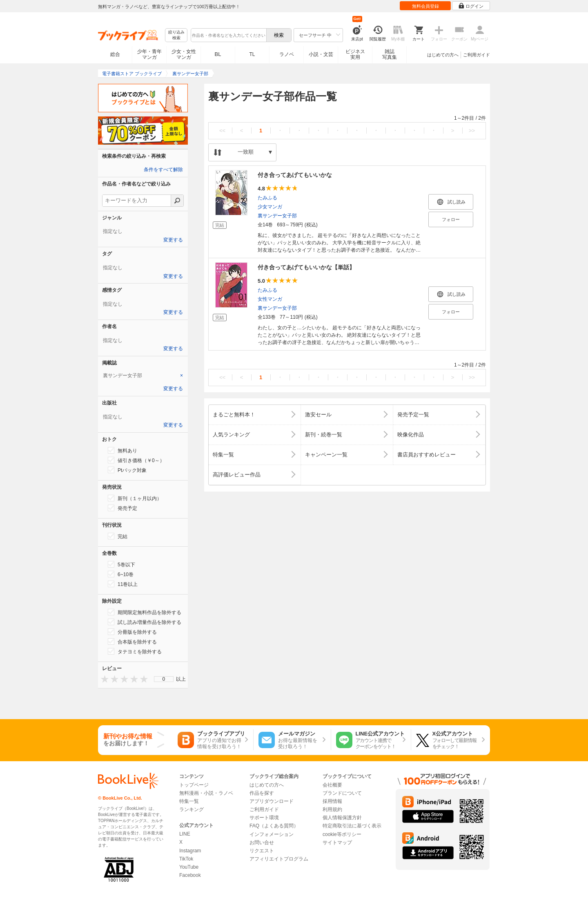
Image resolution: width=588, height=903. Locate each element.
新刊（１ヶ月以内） (135, 498)
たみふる (267, 198)
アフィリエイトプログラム (279, 859)
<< (222, 131)
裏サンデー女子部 (277, 216)
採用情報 (332, 801)
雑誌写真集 (390, 54)
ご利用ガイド (477, 55)
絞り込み (176, 35)
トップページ (194, 785)
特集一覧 (189, 801)
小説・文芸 (321, 54)
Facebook (190, 875)
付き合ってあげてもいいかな (295, 175)
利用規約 (332, 809)
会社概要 (332, 785)
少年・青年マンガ (149, 54)
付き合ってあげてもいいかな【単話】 (306, 267)
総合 (115, 54)
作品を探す (262, 793)
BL (218, 54)
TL (252, 54)
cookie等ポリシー (342, 834)
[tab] (143, 376)
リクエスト (262, 851)
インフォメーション (272, 834)
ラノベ (287, 54)
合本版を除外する (132, 641)
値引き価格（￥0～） (136, 460)
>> (472, 131)
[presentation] (103, 679)
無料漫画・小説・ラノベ (206, 793)
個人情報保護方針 (342, 818)
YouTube (189, 867)
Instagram (190, 851)
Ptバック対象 (127, 470)
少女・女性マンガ (184, 54)
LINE (185, 834)
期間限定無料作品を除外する (145, 612)
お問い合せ (262, 843)
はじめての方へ (443, 55)
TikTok (186, 859)
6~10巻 (121, 574)
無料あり (122, 450)
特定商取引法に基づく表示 (352, 826)
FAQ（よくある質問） (274, 826)
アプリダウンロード (272, 801)
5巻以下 (121, 564)
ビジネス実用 (355, 54)
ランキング (192, 809)
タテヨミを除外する (135, 651)
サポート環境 (264, 818)
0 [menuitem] (164, 679)
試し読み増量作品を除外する (145, 622)
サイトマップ (337, 843)
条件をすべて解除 (163, 170)
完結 (118, 536)
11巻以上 (123, 584)
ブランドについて (342, 793)
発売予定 (122, 508)
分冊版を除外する (132, 632)
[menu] (164, 679)
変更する (173, 240)
